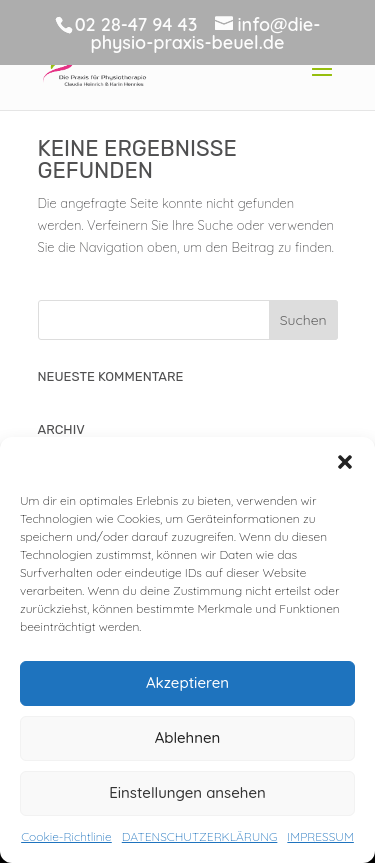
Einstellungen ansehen (187, 792)
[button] (345, 462)
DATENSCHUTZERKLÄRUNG (200, 836)
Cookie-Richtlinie (66, 836)
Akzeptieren (187, 682)
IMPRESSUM (320, 836)
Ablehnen (188, 737)
